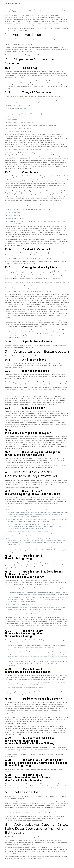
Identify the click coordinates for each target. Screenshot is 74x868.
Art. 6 (50, 593)
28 (66, 87)
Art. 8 (29, 614)
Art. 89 (50, 730)
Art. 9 (54, 683)
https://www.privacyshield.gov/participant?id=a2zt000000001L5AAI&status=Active (37, 279)
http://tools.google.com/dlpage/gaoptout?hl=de (29, 327)
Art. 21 (20, 597)
